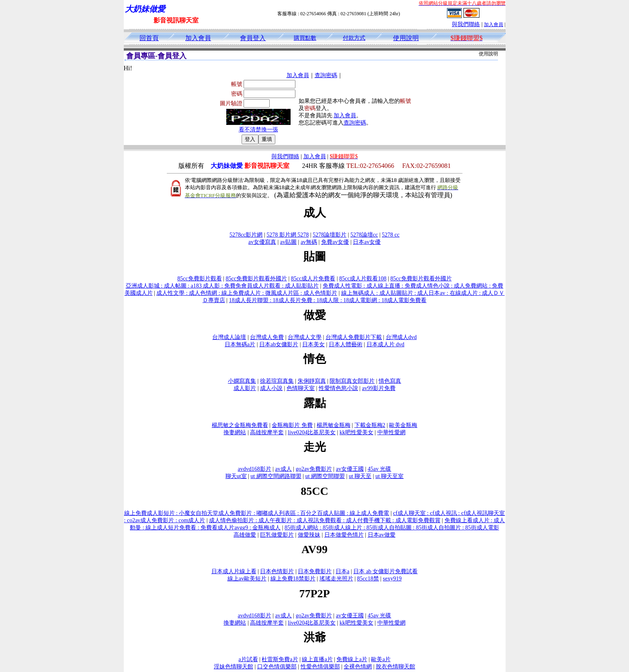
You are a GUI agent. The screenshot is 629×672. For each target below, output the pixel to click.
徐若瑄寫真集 (277, 381)
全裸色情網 (358, 667)
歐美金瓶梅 (403, 425)
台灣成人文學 (305, 337)
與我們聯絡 (466, 24)
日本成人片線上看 (234, 571)
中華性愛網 (391, 432)
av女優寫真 (262, 242)
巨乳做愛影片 (277, 535)
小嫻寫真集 (242, 381)
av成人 (284, 469)
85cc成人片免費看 (313, 279)
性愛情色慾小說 (338, 388)
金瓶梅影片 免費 (292, 425)
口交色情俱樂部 (277, 667)
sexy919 (392, 579)
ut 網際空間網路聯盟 (276, 476)
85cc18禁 (368, 579)
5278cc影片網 (246, 235)
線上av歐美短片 (247, 579)
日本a (342, 571)
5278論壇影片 (330, 235)
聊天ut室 (236, 476)
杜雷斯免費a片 (280, 659)
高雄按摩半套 (267, 432)
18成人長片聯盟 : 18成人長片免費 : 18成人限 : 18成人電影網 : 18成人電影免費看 (328, 300)
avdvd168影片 (255, 469)
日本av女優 (367, 242)
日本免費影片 (315, 571)
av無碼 (309, 242)
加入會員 (494, 25)
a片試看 (248, 659)
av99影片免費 (379, 388)
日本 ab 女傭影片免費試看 (385, 571)
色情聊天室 (301, 388)
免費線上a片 (352, 659)
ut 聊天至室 (389, 476)
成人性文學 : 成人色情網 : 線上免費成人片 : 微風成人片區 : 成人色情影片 (247, 293)
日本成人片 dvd (386, 344)
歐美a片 (381, 659)
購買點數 (305, 38)
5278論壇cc (364, 235)
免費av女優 (335, 242)
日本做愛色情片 (344, 535)
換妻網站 (235, 432)
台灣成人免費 (267, 337)
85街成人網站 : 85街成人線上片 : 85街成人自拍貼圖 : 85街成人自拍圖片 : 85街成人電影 (392, 528)
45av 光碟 (380, 469)
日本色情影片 (277, 571)
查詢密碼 (326, 75)
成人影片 (245, 388)
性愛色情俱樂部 (320, 667)
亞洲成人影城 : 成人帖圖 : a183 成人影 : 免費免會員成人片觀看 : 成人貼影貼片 (222, 286)
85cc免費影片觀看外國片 (256, 279)
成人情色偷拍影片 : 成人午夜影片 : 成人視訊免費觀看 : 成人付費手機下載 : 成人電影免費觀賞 (325, 520)
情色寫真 (390, 381)
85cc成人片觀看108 (363, 279)
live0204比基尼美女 (312, 432)
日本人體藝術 (346, 344)
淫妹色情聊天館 (234, 667)
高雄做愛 (245, 535)
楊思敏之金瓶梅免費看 (240, 425)
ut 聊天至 (360, 476)
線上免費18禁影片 (293, 579)
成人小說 (271, 388)
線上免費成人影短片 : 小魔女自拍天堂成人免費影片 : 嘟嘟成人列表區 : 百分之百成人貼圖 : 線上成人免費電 (257, 513)
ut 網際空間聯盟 (325, 476)
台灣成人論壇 (229, 337)
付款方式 (354, 38)
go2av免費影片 (314, 469)
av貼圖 (288, 242)
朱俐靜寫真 (312, 381)
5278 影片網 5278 (288, 235)
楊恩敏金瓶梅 (334, 425)
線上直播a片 (317, 659)
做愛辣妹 (309, 535)
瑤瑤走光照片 (336, 579)
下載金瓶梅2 (370, 425)
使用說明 (406, 38)
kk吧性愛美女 (357, 432)
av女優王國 (350, 469)
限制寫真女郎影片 (352, 381)
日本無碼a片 (240, 344)
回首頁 (149, 38)
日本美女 (313, 344)
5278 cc (391, 235)
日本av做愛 (382, 535)
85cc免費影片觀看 (199, 279)
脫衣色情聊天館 (395, 667)
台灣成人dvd (401, 337)
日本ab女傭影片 (279, 344)
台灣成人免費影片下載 (354, 337)
